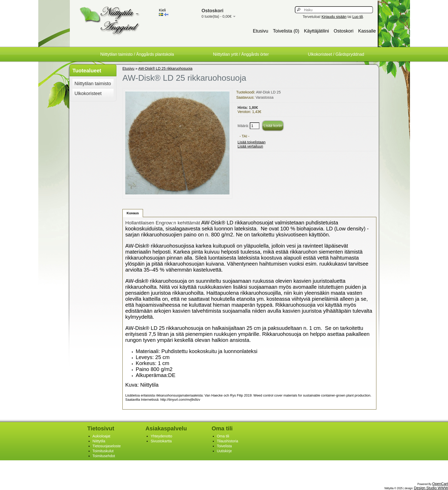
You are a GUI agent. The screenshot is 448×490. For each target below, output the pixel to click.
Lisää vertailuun (250, 146)
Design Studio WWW (431, 488)
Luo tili (358, 17)
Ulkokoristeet (88, 93)
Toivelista (224, 446)
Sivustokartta (161, 441)
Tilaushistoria (227, 441)
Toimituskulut (103, 451)
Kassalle (367, 31)
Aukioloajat (101, 436)
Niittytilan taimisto (93, 84)
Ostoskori (344, 31)
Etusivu (261, 31)
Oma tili (223, 436)
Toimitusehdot (104, 456)
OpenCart (440, 484)
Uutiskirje (224, 451)
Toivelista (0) (286, 31)
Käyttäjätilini (316, 31)
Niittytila (99, 441)
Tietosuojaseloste (107, 446)
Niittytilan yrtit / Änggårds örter (241, 54)
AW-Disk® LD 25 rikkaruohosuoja (165, 68)
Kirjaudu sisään (334, 17)
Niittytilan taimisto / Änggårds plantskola (137, 54)
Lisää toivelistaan (251, 142)
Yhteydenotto (161, 436)
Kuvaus (133, 213)
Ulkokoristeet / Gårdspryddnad (336, 54)
